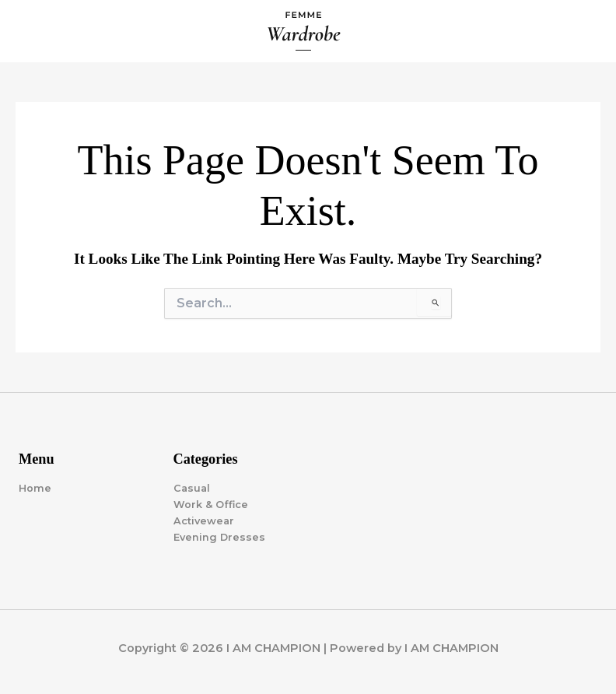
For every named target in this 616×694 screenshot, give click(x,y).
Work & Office (211, 505)
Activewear (204, 521)
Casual (192, 488)
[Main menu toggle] (586, 31)
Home (35, 488)
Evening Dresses (219, 537)
